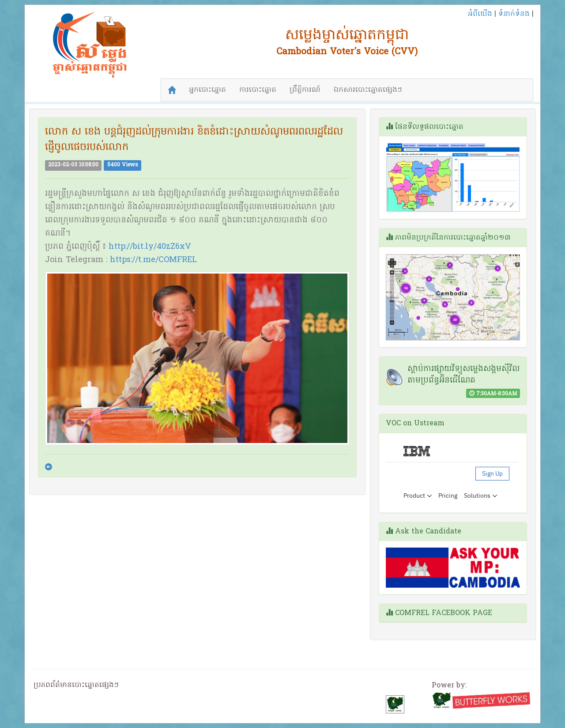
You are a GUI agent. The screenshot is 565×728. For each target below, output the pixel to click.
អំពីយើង (480, 14)
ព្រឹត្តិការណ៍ (305, 90)
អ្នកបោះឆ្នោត (207, 90)
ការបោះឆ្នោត (258, 90)
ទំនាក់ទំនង (514, 14)
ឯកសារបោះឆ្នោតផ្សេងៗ (368, 90)
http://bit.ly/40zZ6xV (150, 247)
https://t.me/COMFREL (153, 260)
